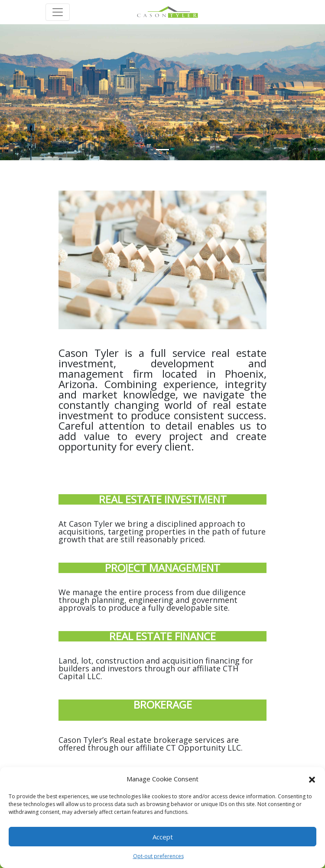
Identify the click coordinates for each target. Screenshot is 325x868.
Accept (163, 837)
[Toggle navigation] (58, 12)
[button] (312, 779)
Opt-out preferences (158, 856)
